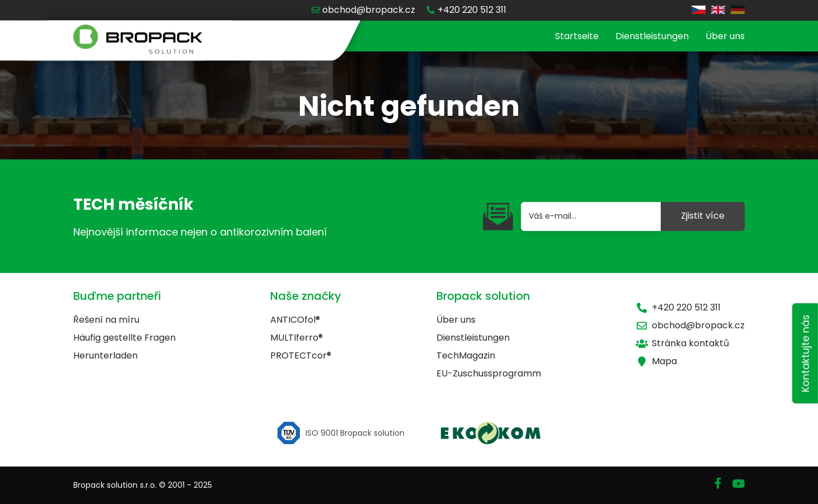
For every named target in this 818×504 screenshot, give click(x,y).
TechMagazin (466, 355)
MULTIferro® (297, 338)
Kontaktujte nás (805, 353)
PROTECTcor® (301, 355)
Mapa (656, 361)
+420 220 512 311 (678, 307)
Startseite (577, 36)
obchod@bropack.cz (690, 325)
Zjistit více (703, 216)
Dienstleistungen (652, 36)
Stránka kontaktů (682, 343)
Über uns (725, 36)
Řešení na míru (106, 320)
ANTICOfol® (295, 320)
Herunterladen (105, 355)
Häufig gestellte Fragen (124, 338)
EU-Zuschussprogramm (489, 373)
